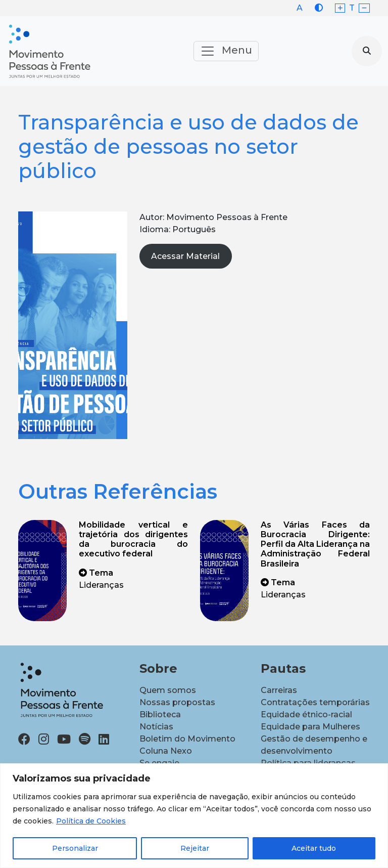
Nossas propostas (177, 702)
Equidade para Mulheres (310, 727)
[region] (194, 816)
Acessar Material (185, 256)
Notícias (156, 727)
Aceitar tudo (314, 848)
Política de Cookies (91, 821)
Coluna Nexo (166, 751)
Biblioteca (160, 714)
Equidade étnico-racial (306, 714)
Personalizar (75, 848)
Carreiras (279, 690)
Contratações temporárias (315, 702)
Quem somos (168, 690)
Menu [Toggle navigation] (226, 51)
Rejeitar (195, 848)
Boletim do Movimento (187, 739)
